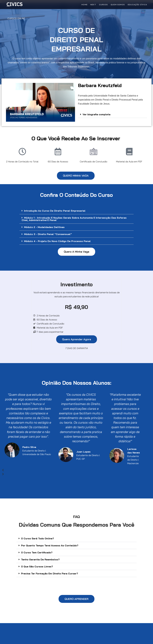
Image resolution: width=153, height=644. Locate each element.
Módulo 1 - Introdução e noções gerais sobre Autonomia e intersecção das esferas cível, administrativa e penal (74, 219)
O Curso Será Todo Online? (38, 538)
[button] (113, 114)
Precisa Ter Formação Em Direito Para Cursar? (50, 573)
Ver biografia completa (97, 114)
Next (93, 5)
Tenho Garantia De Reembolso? (40, 559)
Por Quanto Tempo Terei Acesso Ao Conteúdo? (50, 545)
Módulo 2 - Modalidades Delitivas (44, 227)
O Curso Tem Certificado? (37, 552)
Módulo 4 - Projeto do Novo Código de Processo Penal (57, 241)
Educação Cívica (137, 5)
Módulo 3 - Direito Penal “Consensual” (48, 234)
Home (84, 5)
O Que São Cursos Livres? (37, 566)
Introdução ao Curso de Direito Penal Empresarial (55, 211)
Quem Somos (118, 5)
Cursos (103, 5)
